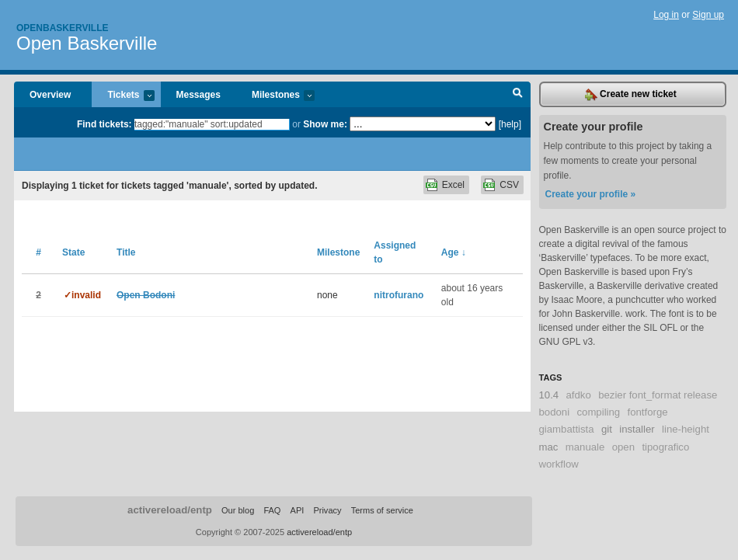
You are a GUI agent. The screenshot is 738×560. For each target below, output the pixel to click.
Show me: (325, 124)
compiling (598, 412)
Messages (198, 95)
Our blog (238, 510)
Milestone (338, 252)
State (73, 252)
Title (126, 252)
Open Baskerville (87, 43)
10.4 (549, 395)
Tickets (123, 96)
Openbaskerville (62, 28)
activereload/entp (170, 510)
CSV (509, 185)
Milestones (275, 96)
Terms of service (382, 510)
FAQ (272, 510)
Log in (666, 15)
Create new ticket (631, 95)
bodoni (555, 412)
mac (549, 447)
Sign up (708, 15)
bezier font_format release (658, 395)
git (607, 429)
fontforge (648, 412)
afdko (579, 395)
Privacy (327, 510)
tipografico (665, 447)
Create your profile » (591, 194)
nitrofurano (399, 295)
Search (518, 95)
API (298, 510)
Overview (50, 95)
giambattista (567, 429)
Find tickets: (104, 124)
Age (454, 252)
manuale (585, 447)
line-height (686, 429)
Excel (453, 185)
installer (637, 429)
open (623, 447)
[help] (510, 124)
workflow (559, 464)
